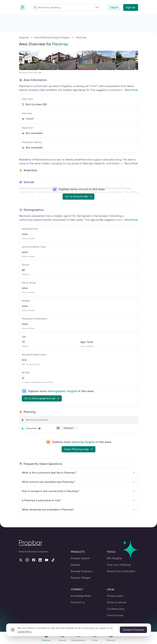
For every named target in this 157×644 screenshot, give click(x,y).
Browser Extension (82, 571)
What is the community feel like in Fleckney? (79, 473)
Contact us (78, 602)
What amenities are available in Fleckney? (79, 510)
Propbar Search (80, 558)
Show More (131, 90)
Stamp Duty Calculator (121, 571)
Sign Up (131, 7)
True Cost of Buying (119, 565)
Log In (114, 7)
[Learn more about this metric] (39, 429)
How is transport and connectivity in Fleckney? (79, 491)
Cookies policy (116, 609)
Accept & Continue (133, 630)
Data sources (115, 615)
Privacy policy (115, 596)
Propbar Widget (81, 578)
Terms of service (117, 602)
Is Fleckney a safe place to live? (79, 500)
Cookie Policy (25, 632)
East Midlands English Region (52, 37)
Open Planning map (78, 449)
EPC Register (115, 558)
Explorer (76, 565)
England (24, 37)
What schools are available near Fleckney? (79, 482)
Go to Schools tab (78, 196)
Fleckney (81, 37)
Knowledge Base (81, 596)
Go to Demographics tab (42, 398)
